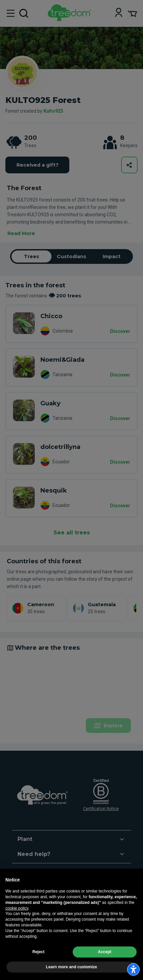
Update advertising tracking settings (39, 954)
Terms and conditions (26, 946)
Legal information (87, 938)
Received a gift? (38, 165)
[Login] (119, 13)
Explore (108, 726)
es (59, 912)
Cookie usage (62, 946)
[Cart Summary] (132, 13)
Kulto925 (53, 111)
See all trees (72, 533)
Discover (120, 331)
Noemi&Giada (62, 360)
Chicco (51, 316)
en (25, 912)
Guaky (50, 403)
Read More (21, 233)
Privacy (84, 946)
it (14, 912)
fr (47, 912)
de (36, 912)
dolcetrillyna (60, 447)
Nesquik (54, 491)
